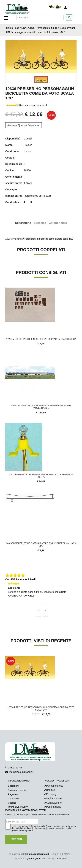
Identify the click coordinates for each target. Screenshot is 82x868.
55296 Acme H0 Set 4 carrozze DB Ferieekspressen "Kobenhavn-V (41, 407)
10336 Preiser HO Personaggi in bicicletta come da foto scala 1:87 (41, 709)
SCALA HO (28, 28)
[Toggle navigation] (6, 18)
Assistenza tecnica (18, 790)
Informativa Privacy (18, 807)
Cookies (12, 803)
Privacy (49, 826)
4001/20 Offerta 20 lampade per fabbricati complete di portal (41, 476)
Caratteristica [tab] (58, 223)
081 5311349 (15, 768)
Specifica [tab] (40, 223)
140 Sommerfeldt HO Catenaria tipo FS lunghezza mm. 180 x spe (41, 545)
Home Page (13, 28)
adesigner (62, 859)
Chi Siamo (13, 799)
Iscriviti (16, 839)
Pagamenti (13, 794)
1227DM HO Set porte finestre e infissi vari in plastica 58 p (41, 339)
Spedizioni (13, 786)
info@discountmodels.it (21, 772)
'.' (6, 658)
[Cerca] (40, 17)
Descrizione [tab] (23, 223)
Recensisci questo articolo (34, 105)
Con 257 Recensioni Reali (20, 579)
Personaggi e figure (47, 28)
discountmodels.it (39, 854)
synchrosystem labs (36, 859)
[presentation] (38, 610)
